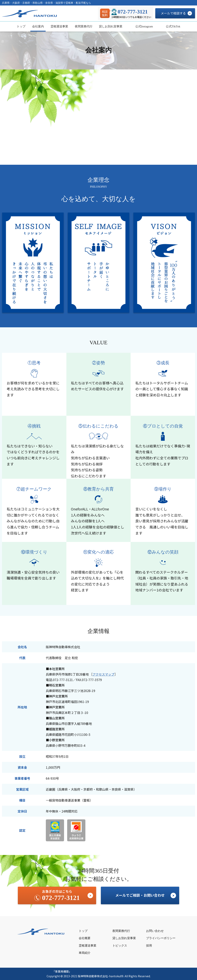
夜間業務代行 (84, 26)
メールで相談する (173, 13)
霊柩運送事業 (59, 26)
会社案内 (38, 26)
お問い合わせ (155, 931)
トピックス (120, 946)
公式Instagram (144, 26)
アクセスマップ (103, 674)
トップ (21, 26)
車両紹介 (85, 953)
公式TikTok (173, 26)
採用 (149, 946)
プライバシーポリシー (161, 938)
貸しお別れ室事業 (111, 26)
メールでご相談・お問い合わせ (140, 895)
